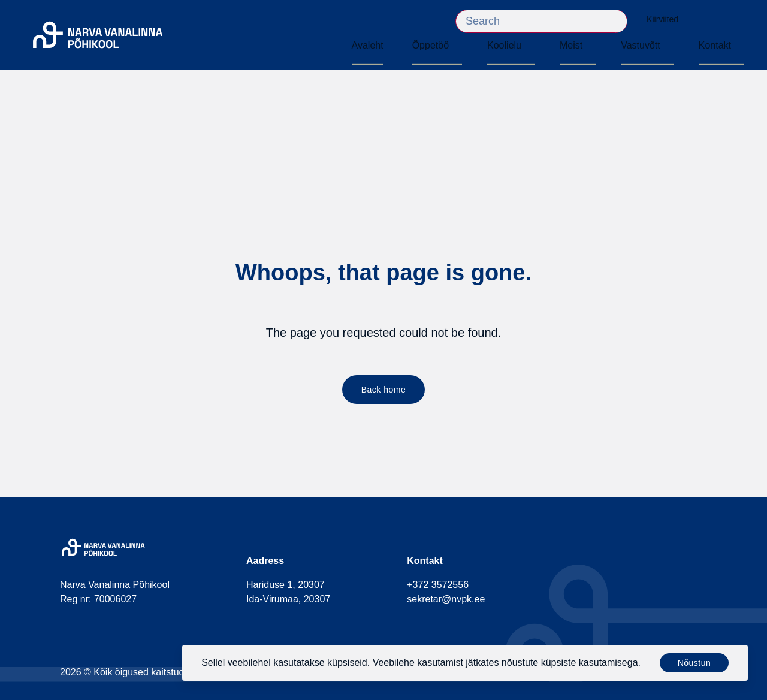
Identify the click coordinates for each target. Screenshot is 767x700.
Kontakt (715, 45)
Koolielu (504, 45)
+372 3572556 (438, 585)
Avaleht (368, 45)
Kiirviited (668, 19)
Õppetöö (431, 45)
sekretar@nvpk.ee (446, 599)
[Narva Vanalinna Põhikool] (98, 35)
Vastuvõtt (641, 45)
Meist (571, 45)
